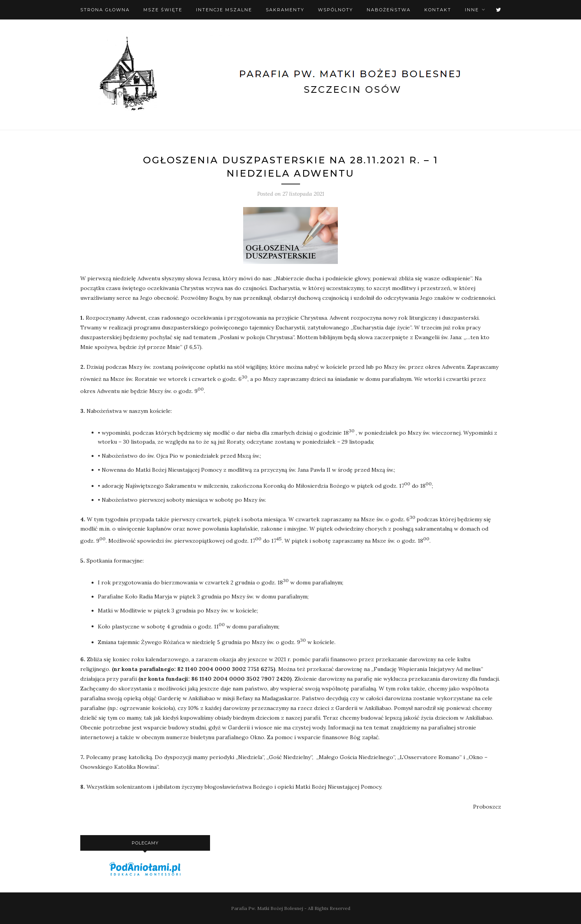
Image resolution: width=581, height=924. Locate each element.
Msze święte (163, 10)
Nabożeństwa (389, 10)
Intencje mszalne (224, 10)
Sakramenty (285, 10)
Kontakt (438, 10)
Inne (472, 10)
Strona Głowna (105, 10)
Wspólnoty (336, 10)
